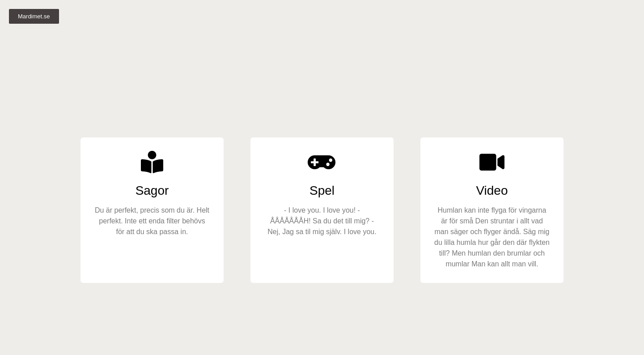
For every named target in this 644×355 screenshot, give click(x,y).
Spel (322, 190)
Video (492, 190)
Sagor (152, 190)
